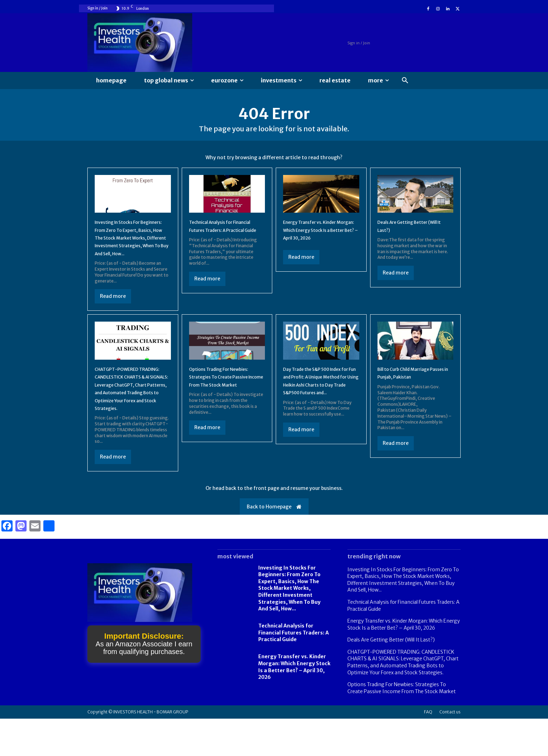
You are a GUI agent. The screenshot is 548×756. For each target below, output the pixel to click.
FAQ (428, 749)
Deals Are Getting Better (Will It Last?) (391, 677)
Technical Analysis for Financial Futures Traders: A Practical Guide (225, 236)
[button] (405, 81)
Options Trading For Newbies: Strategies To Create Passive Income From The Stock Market (402, 725)
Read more (113, 318)
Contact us (450, 749)
